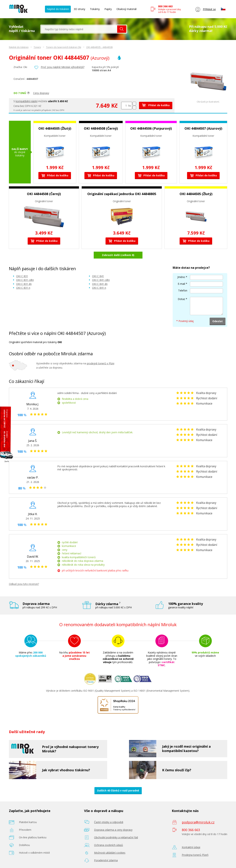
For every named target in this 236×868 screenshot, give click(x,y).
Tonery (37, 47)
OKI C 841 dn (100, 284)
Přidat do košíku (156, 105)
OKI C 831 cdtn (25, 280)
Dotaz (181, 299)
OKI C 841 (98, 276)
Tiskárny (95, 9)
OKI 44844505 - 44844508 (99, 47)
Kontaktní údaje (191, 847)
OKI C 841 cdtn (101, 280)
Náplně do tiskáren (58, 9)
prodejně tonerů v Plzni (101, 363)
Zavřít (7, 461)
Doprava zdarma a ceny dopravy (113, 830)
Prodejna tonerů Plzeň (195, 855)
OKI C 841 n (99, 288)
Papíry (108, 9)
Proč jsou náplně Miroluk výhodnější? (63, 67)
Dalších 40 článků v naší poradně (118, 790)
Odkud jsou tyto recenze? (24, 584)
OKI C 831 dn (24, 284)
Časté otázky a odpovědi (109, 822)
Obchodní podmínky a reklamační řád (116, 837)
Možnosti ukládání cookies (110, 853)
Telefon (183, 290)
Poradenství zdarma (106, 860)
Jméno (181, 277)
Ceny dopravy (41, 93)
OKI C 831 (22, 276)
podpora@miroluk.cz (198, 822)
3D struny (79, 9)
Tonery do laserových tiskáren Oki (64, 47)
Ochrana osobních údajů (109, 845)
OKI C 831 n (23, 288)
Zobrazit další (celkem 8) (118, 255)
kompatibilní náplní (27, 101)
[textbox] (79, 29)
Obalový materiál (126, 9)
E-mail (181, 284)
